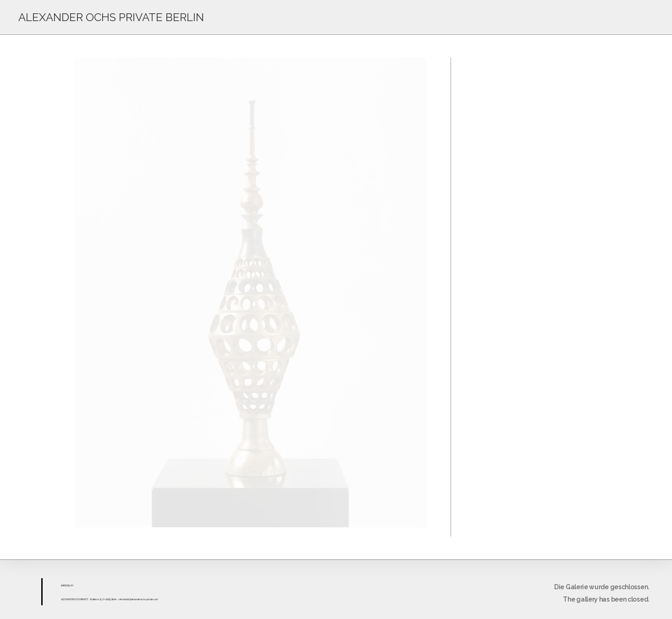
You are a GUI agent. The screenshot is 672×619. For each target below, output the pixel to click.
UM (71, 586)
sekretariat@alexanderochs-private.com (138, 599)
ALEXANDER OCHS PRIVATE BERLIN (111, 17)
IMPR (63, 586)
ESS (67, 586)
